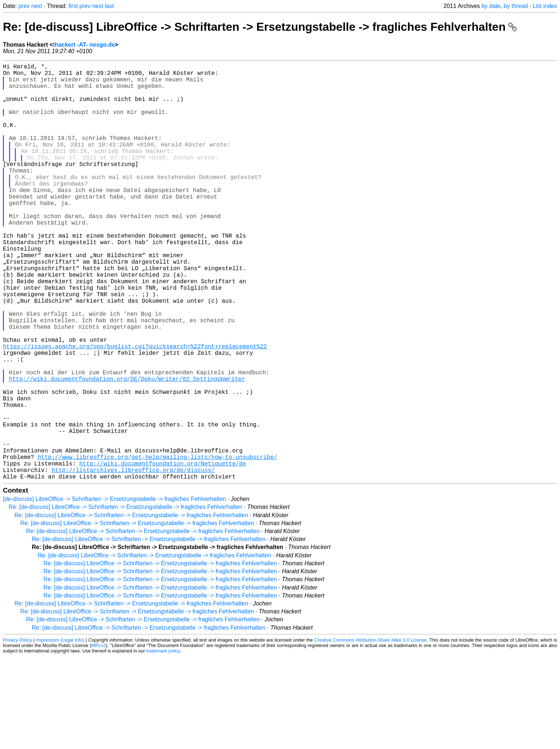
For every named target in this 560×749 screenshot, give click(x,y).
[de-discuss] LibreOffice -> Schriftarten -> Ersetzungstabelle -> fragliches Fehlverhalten (114, 591)
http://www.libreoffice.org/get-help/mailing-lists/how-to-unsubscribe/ (157, 545)
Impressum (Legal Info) (60, 733)
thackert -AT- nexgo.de (84, 45)
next (37, 6)
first (73, 6)
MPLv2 (99, 738)
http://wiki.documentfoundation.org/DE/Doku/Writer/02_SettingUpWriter (127, 450)
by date (491, 6)
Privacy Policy (17, 733)
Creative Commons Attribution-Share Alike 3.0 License (371, 733)
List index (545, 6)
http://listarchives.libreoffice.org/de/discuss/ (133, 561)
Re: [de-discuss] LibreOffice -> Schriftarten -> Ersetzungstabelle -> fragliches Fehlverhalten (260, 27)
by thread (516, 6)
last (109, 6)
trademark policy (163, 743)
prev (24, 6)
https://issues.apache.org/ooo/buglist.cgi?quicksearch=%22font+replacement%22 (135, 410)
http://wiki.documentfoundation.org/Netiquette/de (163, 553)
